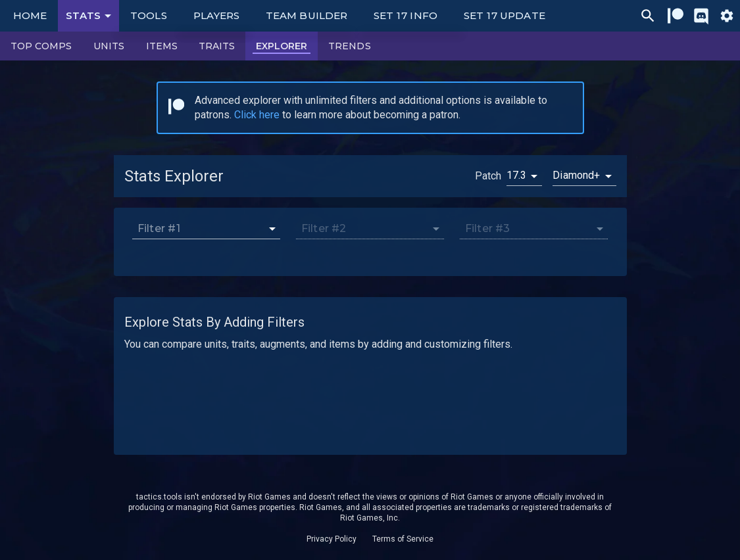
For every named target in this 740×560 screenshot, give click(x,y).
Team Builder (307, 15)
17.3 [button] (517, 175)
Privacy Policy (332, 539)
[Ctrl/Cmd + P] (648, 16)
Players (217, 15)
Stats (91, 16)
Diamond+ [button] (576, 175)
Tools (148, 15)
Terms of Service (403, 539)
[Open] (272, 229)
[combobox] (199, 228)
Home (30, 15)
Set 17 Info (406, 15)
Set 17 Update (505, 15)
